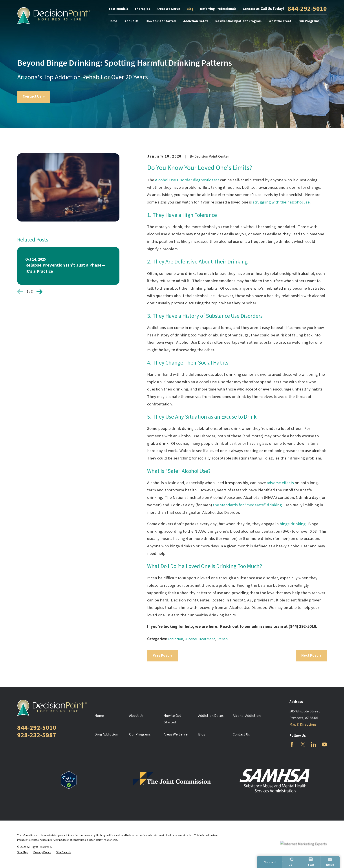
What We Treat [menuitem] (280, 21)
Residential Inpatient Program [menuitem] (238, 21)
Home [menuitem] (113, 21)
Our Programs (140, 734)
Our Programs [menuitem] (309, 21)
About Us (136, 716)
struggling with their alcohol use (281, 202)
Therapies (142, 9)
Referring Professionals (218, 9)
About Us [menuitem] (131, 21)
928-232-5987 (37, 735)
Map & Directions (303, 725)
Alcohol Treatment (200, 639)
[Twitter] (303, 744)
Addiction (175, 639)
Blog (190, 9)
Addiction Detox (211, 716)
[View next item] (39, 292)
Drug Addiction (106, 734)
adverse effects (280, 483)
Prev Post (162, 656)
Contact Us (251, 9)
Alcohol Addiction (247, 716)
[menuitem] (23, 853)
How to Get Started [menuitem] (161, 21)
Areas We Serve (168, 9)
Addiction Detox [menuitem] (196, 21)
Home (99, 716)
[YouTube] (324, 744)
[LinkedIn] (314, 744)
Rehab (223, 639)
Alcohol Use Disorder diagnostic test (187, 180)
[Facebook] (292, 744)
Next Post (311, 656)
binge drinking (293, 524)
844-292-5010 (307, 9)
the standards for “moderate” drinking (247, 505)
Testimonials (118, 9)
